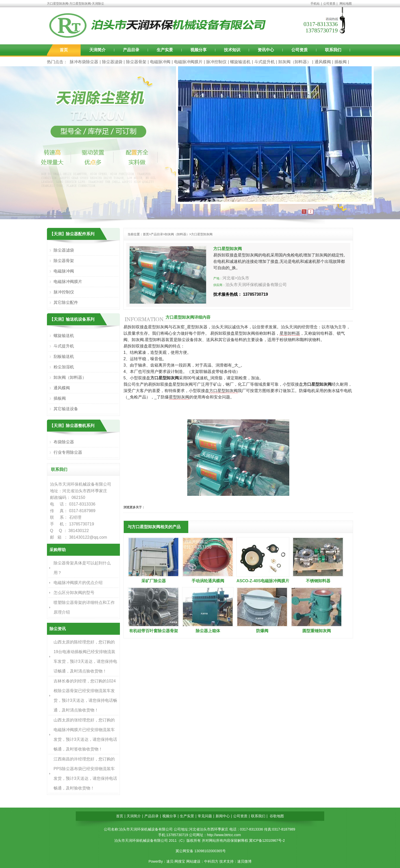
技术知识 (232, 50)
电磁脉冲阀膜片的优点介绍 (78, 583)
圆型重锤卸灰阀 (317, 631)
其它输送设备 (66, 409)
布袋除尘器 (64, 442)
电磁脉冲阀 (160, 62)
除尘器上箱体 (208, 631)
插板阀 (341, 62)
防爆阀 (262, 631)
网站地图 (346, 4)
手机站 (315, 4)
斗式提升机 (265, 62)
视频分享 (198, 50)
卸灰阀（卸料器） (295, 62)
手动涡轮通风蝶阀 (208, 581)
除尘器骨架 (136, 62)
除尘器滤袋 (112, 62)
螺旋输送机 (240, 62)
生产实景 (165, 50)
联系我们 (333, 50)
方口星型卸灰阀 (202, 234)
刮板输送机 (64, 357)
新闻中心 (223, 816)
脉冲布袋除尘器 (84, 62)
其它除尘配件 (66, 302)
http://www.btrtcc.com (224, 835)
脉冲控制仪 (216, 62)
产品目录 (131, 50)
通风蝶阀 (323, 62)
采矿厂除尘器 (154, 581)
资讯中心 (266, 50)
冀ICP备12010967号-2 (267, 840)
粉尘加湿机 (64, 367)
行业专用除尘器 (68, 452)
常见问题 (205, 816)
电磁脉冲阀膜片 (188, 62)
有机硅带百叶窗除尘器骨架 (154, 631)
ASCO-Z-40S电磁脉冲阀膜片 (263, 581)
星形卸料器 (290, 333)
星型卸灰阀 (179, 397)
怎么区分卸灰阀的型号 (74, 593)
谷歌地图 (277, 816)
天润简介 (97, 50)
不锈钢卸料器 (318, 581)
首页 (64, 50)
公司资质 (329, 4)
